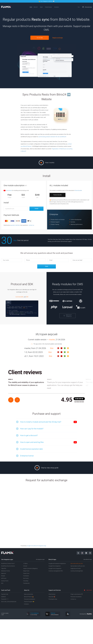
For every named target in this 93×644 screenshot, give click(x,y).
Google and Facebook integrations (57, 563)
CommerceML (19, 297)
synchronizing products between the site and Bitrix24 (52, 137)
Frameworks (26, 583)
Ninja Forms (26, 571)
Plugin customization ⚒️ (77, 594)
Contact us (73, 599)
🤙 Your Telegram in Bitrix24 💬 (47, 1)
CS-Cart (25, 566)
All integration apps (40, 559)
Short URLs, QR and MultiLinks (9, 602)
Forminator (26, 576)
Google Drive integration (55, 566)
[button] (11, 400)
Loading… (47, 516)
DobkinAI (3, 597)
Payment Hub (5, 594)
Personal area (87, 7)
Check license (48, 7)
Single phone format (76, 568)
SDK (27, 297)
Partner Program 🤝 (29, 602)
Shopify (3, 576)
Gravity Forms (5, 581)
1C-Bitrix (25, 563)
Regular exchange (58, 38)
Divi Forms (26, 578)
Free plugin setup (53, 599)
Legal (2, 615)
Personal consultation (30, 599)
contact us (31, 225)
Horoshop (26, 581)
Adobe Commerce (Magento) (30, 568)
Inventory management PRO (56, 571)
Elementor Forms (5, 571)
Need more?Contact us (68, 316)
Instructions (8, 190)
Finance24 (5, 599)
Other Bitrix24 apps (88, 559)
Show (52, 348)
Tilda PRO (4, 568)
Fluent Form (26, 573)
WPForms (4, 578)
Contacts (56, 7)
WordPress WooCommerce (8, 566)
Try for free (40, 38)
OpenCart (4, 573)
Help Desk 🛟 (52, 597)
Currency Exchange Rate (77, 571)
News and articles (29, 594)
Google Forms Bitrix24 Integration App (36, 546)
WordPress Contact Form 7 (8, 563)
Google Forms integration (55, 568)
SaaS (41, 7)
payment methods (15, 225)
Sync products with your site (78, 566)
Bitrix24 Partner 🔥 (29, 597)
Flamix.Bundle (78, 190)
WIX (2, 583)
